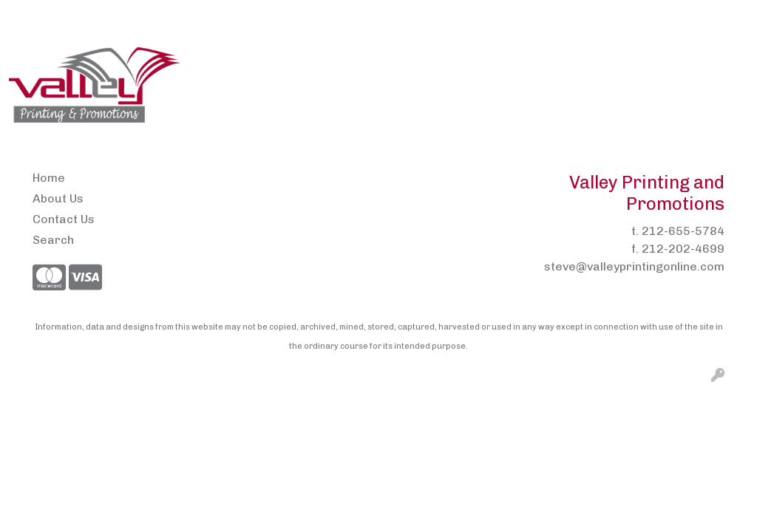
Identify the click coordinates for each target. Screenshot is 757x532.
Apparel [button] (218, 65)
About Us (82, 16)
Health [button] (683, 65)
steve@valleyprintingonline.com (634, 266)
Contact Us (149, 16)
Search (593, 16)
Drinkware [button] (482, 65)
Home (30, 16)
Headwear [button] (611, 65)
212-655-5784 (683, 231)
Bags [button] (413, 65)
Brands (354, 65)
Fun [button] (547, 65)
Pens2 (208, 16)
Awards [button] (287, 65)
